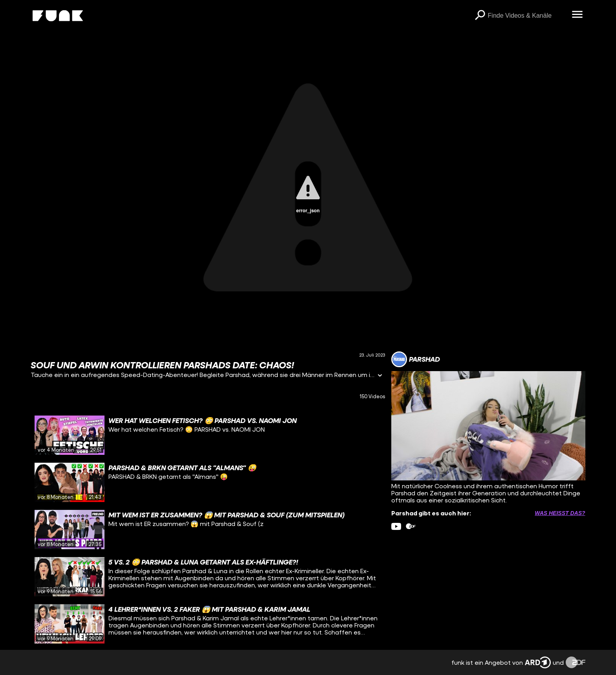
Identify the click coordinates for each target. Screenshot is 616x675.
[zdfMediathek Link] (411, 526)
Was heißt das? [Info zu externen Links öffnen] (560, 513)
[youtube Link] (396, 526)
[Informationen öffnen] (380, 376)
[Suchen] (480, 16)
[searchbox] (527, 16)
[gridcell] (208, 435)
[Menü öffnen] (577, 15)
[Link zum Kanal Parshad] (416, 359)
